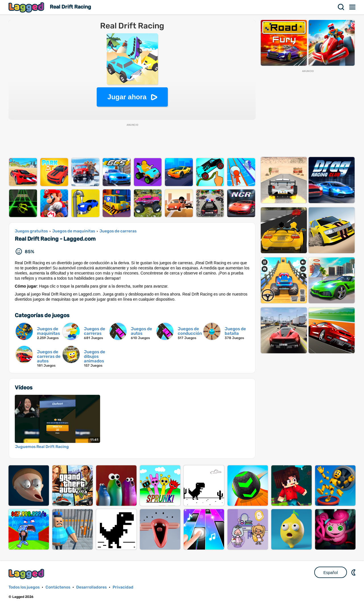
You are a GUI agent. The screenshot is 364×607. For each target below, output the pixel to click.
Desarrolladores (91, 587)
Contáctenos (58, 587)
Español (331, 573)
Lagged (27, 7)
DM (354, 572)
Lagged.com (27, 574)
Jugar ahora (127, 97)
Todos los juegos (24, 587)
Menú (353, 7)
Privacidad (123, 587)
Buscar (341, 7)
